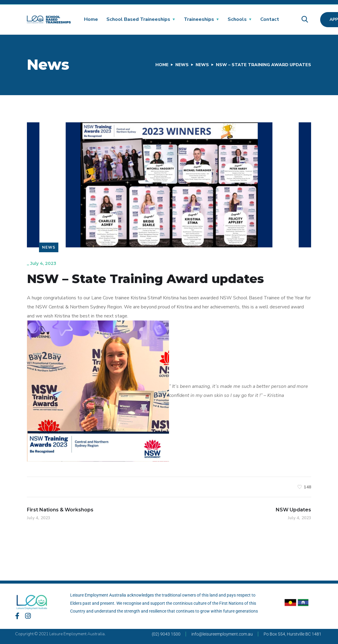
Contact (270, 19)
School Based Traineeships (138, 19)
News (181, 65)
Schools (237, 19)
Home (91, 19)
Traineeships (199, 19)
